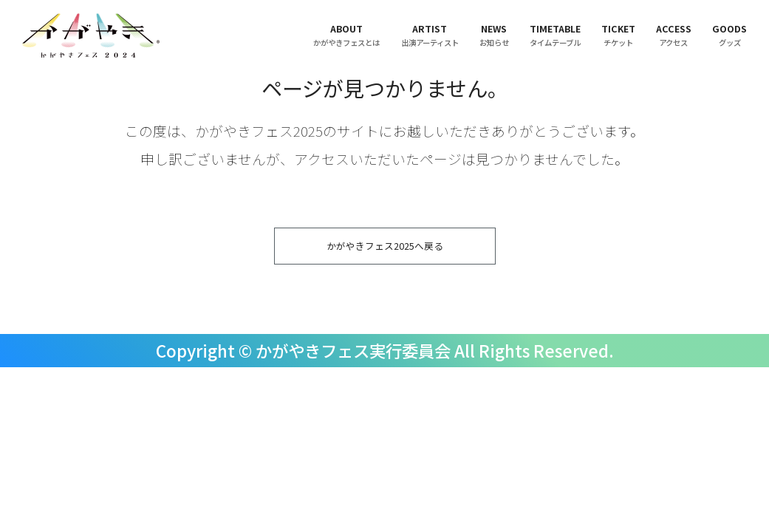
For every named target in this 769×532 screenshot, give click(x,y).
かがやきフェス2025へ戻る (385, 249)
